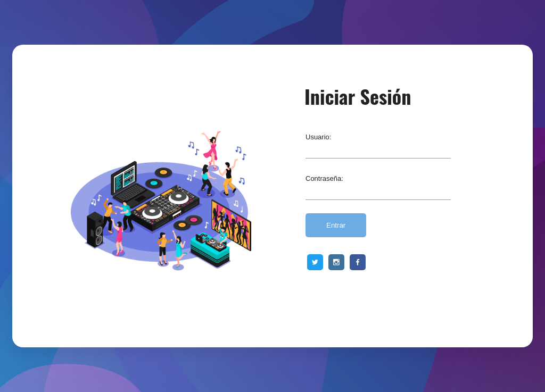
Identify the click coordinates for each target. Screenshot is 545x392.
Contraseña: (324, 178)
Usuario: (318, 137)
